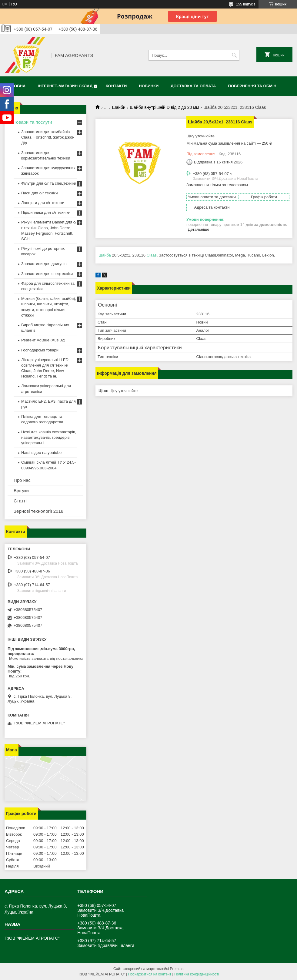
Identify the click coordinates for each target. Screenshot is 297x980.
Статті (20, 501)
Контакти (116, 86)
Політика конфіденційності (197, 974)
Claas (152, 255)
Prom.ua (177, 969)
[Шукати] (234, 55)
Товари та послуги (33, 122)
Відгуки (21, 490)
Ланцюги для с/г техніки (43, 203)
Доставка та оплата (193, 86)
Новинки (149, 86)
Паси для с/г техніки (40, 193)
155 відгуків (246, 4)
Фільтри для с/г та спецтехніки (49, 183)
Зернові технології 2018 (38, 511)
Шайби (119, 107)
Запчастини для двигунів (44, 264)
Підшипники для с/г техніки (46, 212)
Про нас (22, 480)
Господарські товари (40, 350)
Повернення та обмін (252, 86)
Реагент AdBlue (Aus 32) (43, 340)
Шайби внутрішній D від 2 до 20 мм (164, 107)
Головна (16, 86)
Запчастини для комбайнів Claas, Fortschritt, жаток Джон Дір (48, 137)
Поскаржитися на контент (150, 974)
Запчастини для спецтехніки (47, 274)
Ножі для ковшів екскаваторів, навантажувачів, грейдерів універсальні (49, 437)
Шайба (105, 255)
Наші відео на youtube (41, 453)
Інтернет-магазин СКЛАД (65, 86)
